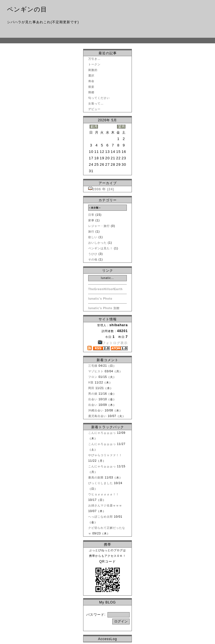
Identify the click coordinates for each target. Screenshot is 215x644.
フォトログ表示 (113, 343)
